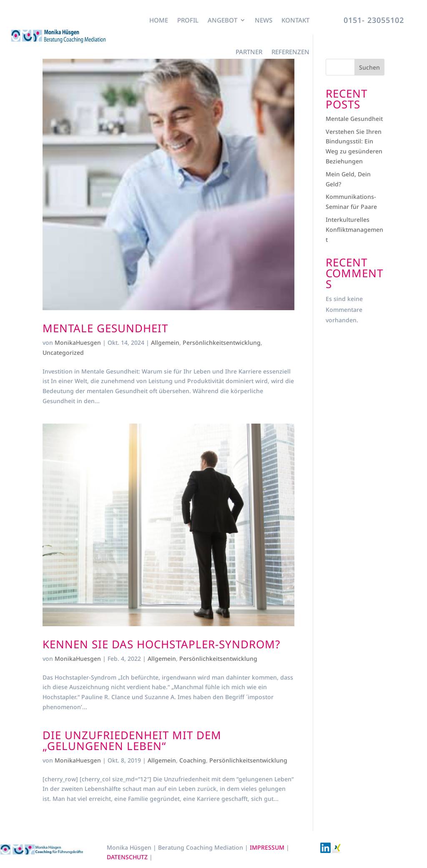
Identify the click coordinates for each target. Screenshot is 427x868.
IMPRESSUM (268, 847)
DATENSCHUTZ (128, 857)
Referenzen (290, 52)
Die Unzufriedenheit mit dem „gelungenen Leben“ (132, 740)
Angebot (222, 20)
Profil (188, 20)
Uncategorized (63, 352)
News (264, 20)
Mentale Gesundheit (105, 328)
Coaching (193, 760)
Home (159, 20)
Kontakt (295, 20)
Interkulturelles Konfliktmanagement (354, 230)
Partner (249, 52)
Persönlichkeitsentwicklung (222, 342)
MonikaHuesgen (78, 342)
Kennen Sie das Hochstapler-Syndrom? (161, 644)
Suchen (369, 67)
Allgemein (165, 342)
